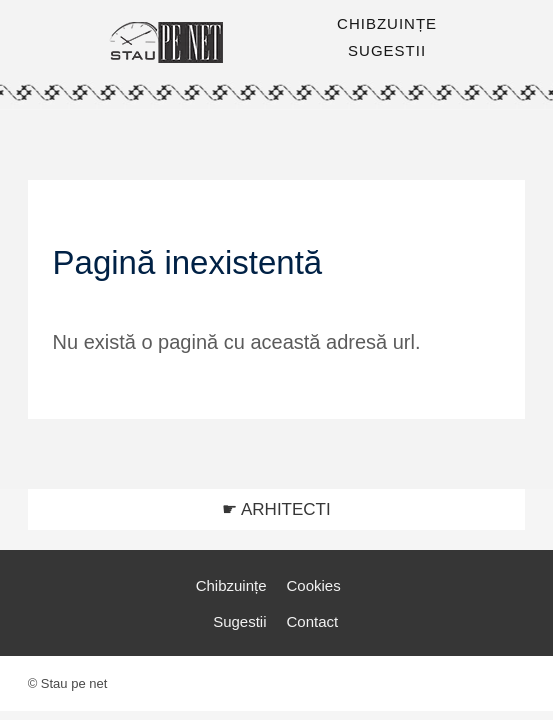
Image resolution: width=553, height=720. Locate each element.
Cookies (313, 585)
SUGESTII (387, 50)
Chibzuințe (231, 585)
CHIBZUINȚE (387, 23)
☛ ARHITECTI (276, 509)
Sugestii (239, 621)
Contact (312, 621)
